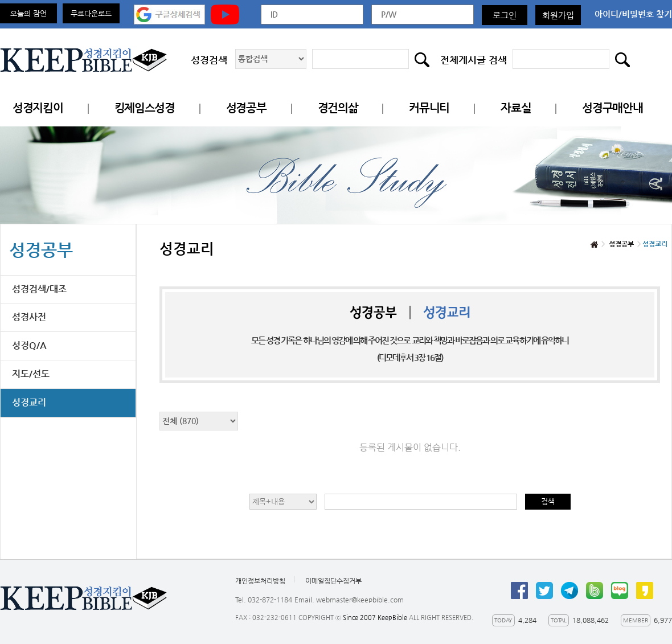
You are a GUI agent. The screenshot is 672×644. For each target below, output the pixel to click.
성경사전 (29, 317)
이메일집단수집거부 (333, 581)
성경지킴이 (38, 108)
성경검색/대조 (39, 289)
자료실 (516, 108)
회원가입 (558, 15)
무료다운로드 (91, 13)
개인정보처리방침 (260, 581)
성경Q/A (29, 345)
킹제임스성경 (145, 108)
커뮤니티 (429, 108)
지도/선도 (31, 374)
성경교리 (29, 402)
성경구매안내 (612, 108)
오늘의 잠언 (28, 13)
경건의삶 (338, 108)
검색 (548, 501)
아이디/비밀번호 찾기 (633, 14)
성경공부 (246, 108)
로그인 (505, 15)
